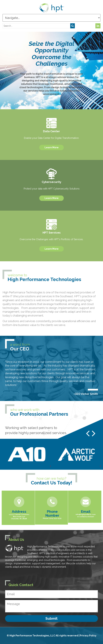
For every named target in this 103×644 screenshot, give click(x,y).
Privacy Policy (88, 636)
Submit (51, 618)
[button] (6, 68)
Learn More (52, 147)
